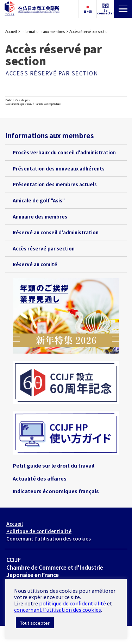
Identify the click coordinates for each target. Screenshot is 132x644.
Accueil (11, 31)
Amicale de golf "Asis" (39, 200)
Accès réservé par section (44, 249)
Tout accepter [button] (35, 623)
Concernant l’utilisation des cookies (49, 538)
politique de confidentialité (73, 603)
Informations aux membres (43, 31)
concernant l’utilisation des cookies (58, 609)
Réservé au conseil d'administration (56, 232)
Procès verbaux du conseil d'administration (64, 152)
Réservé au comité (35, 264)
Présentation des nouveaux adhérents (59, 169)
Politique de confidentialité (39, 531)
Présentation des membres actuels (55, 184)
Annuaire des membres (40, 217)
